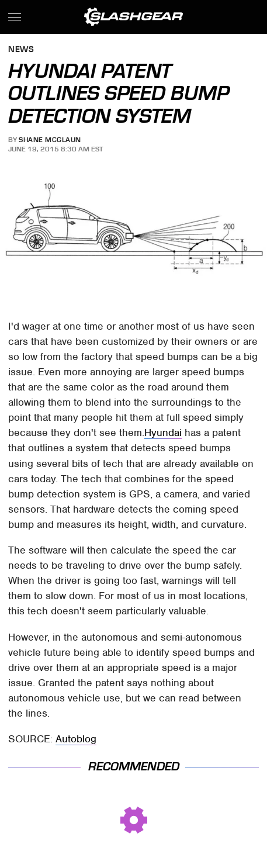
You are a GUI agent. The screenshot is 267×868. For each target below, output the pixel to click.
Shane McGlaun (50, 140)
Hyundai (163, 433)
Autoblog (76, 739)
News (21, 50)
